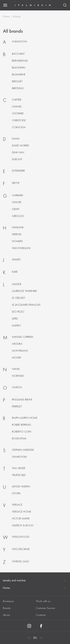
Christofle (19, 120)
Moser (16, 358)
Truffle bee (19, 475)
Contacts (41, 615)
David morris (21, 145)
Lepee (15, 319)
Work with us (43, 601)
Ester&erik (18, 171)
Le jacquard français (26, 305)
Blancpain (19, 68)
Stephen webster (23, 450)
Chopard (18, 113)
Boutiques (8, 601)
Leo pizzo (18, 312)
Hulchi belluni (21, 248)
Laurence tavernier (24, 291)
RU (41, 638)
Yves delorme (21, 549)
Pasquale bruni (22, 399)
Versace (17, 505)
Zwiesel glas (20, 561)
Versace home (22, 512)
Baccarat (18, 54)
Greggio (18, 216)
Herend (17, 234)
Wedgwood (21, 537)
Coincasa (19, 127)
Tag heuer (19, 468)
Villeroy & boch (23, 525)
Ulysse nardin (21, 486)
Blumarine (19, 74)
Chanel (17, 106)
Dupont (17, 159)
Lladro (16, 325)
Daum (16, 139)
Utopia (16, 493)
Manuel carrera (23, 337)
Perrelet (17, 406)
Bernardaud (20, 61)
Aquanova (20, 41)
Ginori (17, 202)
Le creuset (19, 298)
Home (6, 16)
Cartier (17, 100)
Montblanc (20, 351)
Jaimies (16, 259)
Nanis (16, 369)
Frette (16, 183)
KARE (15, 272)
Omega (17, 387)
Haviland (18, 227)
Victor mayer (21, 518)
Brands (7, 608)
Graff (16, 209)
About (6, 615)
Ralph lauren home (25, 418)
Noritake (18, 376)
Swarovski (19, 457)
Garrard (18, 195)
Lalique (17, 284)
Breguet (17, 81)
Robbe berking (22, 425)
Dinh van (18, 152)
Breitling (18, 88)
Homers (17, 241)
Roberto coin (22, 432)
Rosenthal (19, 438)
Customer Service (45, 608)
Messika (17, 344)
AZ (29, 638)
